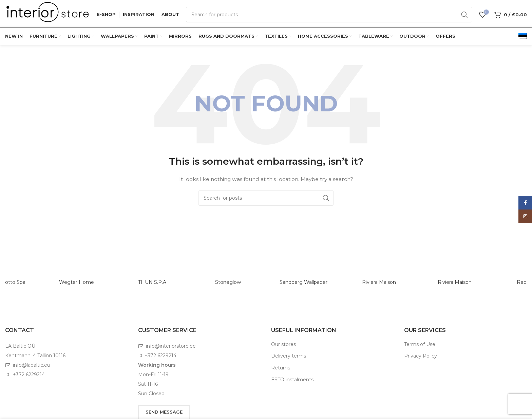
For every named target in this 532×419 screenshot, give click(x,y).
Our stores (283, 344)
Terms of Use (420, 344)
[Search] (329, 15)
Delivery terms (289, 356)
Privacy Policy (421, 356)
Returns (281, 368)
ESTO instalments (292, 380)
